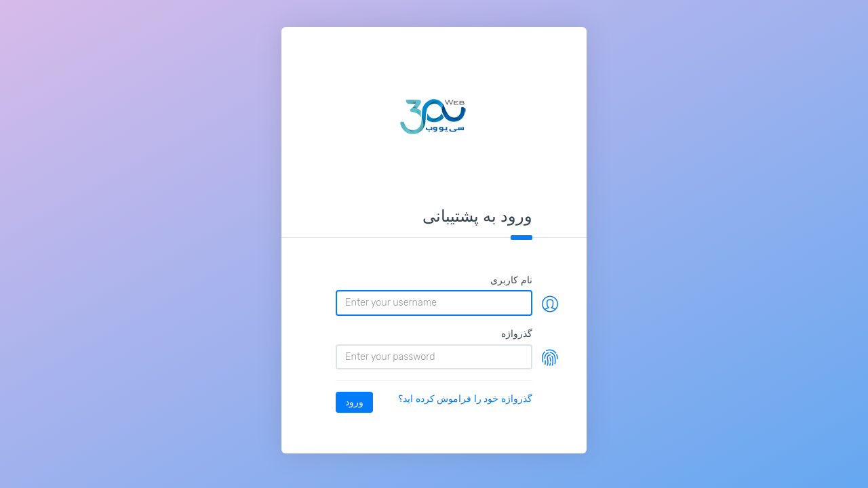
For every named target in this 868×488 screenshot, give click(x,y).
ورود (354, 402)
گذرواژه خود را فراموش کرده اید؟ (465, 399)
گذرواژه (517, 333)
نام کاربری (511, 280)
